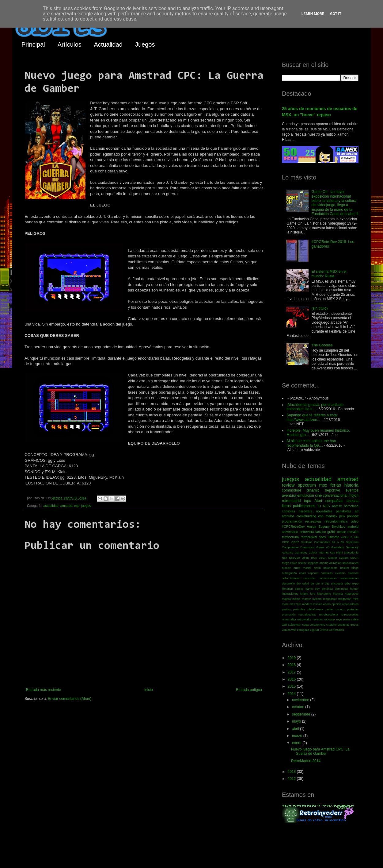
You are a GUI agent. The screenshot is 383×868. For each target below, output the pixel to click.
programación (292, 521)
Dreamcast (307, 547)
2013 (292, 772)
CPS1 (286, 542)
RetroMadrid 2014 (306, 761)
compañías (334, 501)
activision (335, 563)
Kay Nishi (336, 552)
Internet (324, 552)
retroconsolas (350, 614)
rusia (346, 619)
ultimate (333, 537)
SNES (302, 563)
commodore (292, 490)
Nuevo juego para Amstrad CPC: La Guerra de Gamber (320, 751)
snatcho (332, 625)
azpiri (317, 568)
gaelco (299, 589)
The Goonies (322, 345)
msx (323, 485)
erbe (348, 583)
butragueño (289, 573)
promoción (289, 614)
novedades (324, 511)
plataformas (315, 609)
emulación (306, 496)
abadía (324, 563)
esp (77, 506)
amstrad (66, 506)
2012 (292, 779)
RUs (314, 558)
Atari (318, 501)
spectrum (307, 485)
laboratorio (324, 594)
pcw (342, 516)
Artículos (70, 44)
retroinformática (336, 521)
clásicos (353, 573)
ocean (341, 532)
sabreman (295, 625)
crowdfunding (306, 516)
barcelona (351, 506)
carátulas (327, 573)
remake (353, 532)
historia (351, 485)
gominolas (341, 589)
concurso (310, 578)
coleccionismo (291, 578)
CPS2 (295, 542)
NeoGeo (294, 558)
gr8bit (331, 532)
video (355, 521)
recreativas (313, 521)
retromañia (289, 619)
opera (327, 604)
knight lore (308, 594)
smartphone (318, 625)
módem (307, 604)
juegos (86, 506)
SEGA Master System (334, 558)
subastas (343, 625)
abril (296, 729)
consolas (288, 511)
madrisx (331, 516)
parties (286, 609)
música (317, 604)
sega (306, 625)
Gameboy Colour (306, 552)
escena (353, 501)
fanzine (321, 532)
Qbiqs (305, 558)
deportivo (333, 490)
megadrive (330, 599)
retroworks (304, 619)
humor (354, 589)
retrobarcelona (328, 614)
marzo (298, 736)
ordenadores (350, 604)
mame (296, 599)
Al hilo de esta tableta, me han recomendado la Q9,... (311, 443)
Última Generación (332, 630)
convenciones (328, 578)
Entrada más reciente (44, 690)
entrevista (307, 532)
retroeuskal (309, 537)
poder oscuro (335, 609)
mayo (297, 721)
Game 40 (323, 547)
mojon (353, 496)
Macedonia (351, 552)
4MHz (345, 537)
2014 (292, 694)
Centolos (307, 542)
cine (318, 496)
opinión (336, 604)
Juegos (145, 44)
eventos (352, 490)
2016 (292, 679)
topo (307, 501)
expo (355, 583)
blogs (355, 568)
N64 (285, 558)
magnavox (352, 594)
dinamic (313, 490)
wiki (294, 630)
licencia (338, 594)
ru (319, 506)
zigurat (315, 630)
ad (357, 511)
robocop (330, 619)
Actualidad (108, 44)
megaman (345, 599)
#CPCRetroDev (293, 527)
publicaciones (304, 506)
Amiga (311, 527)
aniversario (290, 532)
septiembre (302, 714)
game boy (313, 589)
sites (322, 537)
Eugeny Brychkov (332, 527)
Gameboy (338, 547)
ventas (286, 630)
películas (299, 609)
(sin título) (320, 308)
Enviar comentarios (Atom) (70, 699)
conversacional (335, 496)
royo (339, 619)
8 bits (355, 537)
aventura (289, 496)
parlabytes (343, 511)
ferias (336, 485)
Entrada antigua (249, 690)
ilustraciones (290, 594)
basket (344, 568)
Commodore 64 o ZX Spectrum (336, 542)
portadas (353, 609)
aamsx (337, 506)
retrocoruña (290, 537)
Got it (336, 14)
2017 (292, 672)
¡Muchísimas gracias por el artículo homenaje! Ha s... (315, 407)
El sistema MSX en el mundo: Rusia (329, 274)
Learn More (313, 14)
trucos (355, 625)
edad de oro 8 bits (316, 583)
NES (326, 506)
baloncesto (330, 568)
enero (297, 743)
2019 (292, 658)
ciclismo (340, 573)
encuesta (337, 583)
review (288, 485)
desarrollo (288, 583)
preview (353, 516)
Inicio (149, 690)
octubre (299, 707)
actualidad (51, 506)
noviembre (301, 700)
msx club (295, 604)
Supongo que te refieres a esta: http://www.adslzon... (312, 417)
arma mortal (302, 568)
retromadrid (291, 501)
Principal (33, 44)
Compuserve (290, 547)
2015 (292, 686)
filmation (287, 589)
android (353, 527)
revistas (318, 619)
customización (349, 578)
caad (303, 573)
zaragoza (303, 630)
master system (312, 599)
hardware (306, 511)
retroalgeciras (307, 614)
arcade (286, 568)
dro (299, 583)
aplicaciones (350, 563)
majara (286, 599)
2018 (292, 665)
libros (286, 506)
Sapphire (313, 563)
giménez (327, 589)
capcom (313, 573)
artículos (288, 516)
